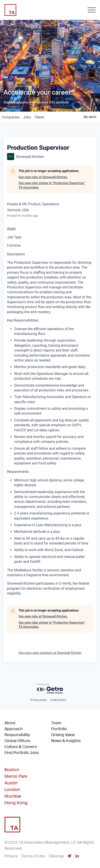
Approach (14, 729)
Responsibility (17, 735)
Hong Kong (16, 803)
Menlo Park (16, 776)
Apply (11, 229)
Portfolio (59, 729)
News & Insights (66, 741)
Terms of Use (33, 856)
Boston (12, 770)
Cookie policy (58, 700)
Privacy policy (38, 700)
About (10, 723)
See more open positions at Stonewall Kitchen (50, 653)
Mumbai (13, 796)
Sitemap (56, 856)
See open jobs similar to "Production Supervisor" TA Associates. (52, 185)
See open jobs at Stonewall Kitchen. (43, 177)
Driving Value (63, 735)
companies (11, 117)
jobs (27, 117)
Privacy (11, 856)
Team (56, 723)
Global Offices (17, 741)
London (12, 789)
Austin (11, 783)
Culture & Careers (21, 747)
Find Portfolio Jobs (22, 753)
